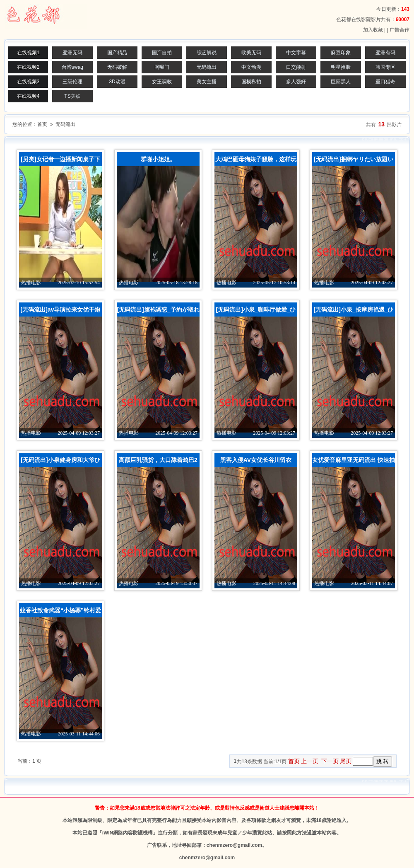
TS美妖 (72, 96)
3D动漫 (117, 82)
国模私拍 (251, 82)
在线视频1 (28, 53)
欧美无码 (251, 53)
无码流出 (207, 67)
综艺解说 (207, 53)
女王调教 (162, 82)
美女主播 (207, 82)
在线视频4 (28, 96)
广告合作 (400, 30)
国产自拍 (162, 53)
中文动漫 (251, 67)
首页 (42, 124)
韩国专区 (385, 67)
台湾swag (72, 67)
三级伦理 (72, 82)
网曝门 (162, 67)
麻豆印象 (341, 53)
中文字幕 (296, 53)
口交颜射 (296, 67)
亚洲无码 (72, 53)
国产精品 (117, 53)
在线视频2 (28, 67)
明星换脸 (341, 67)
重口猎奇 (385, 82)
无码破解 (117, 67)
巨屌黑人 (341, 82)
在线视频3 (28, 82)
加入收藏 (373, 30)
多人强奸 (296, 82)
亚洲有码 (385, 53)
